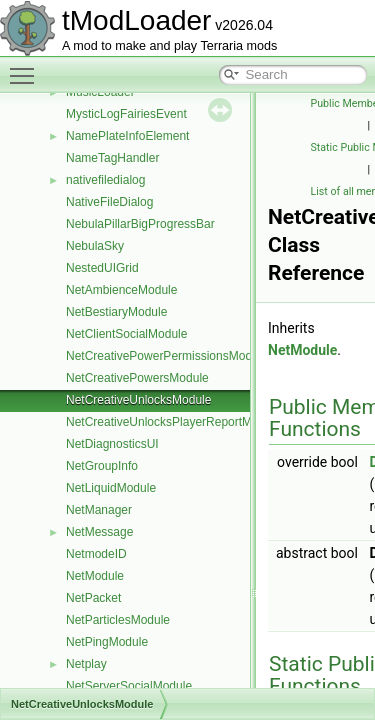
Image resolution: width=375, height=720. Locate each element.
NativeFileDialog (109, 202)
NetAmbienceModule (121, 290)
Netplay (86, 664)
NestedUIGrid (102, 268)
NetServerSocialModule (129, 686)
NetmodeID (96, 554)
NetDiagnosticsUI (112, 444)
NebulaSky (95, 246)
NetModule (95, 576)
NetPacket (93, 598)
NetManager (99, 510)
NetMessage (99, 532)
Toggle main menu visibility (27, 67)
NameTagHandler (112, 158)
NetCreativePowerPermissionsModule (167, 356)
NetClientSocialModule (126, 334)
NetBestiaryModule (116, 312)
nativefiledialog (105, 180)
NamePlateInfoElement (127, 136)
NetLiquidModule (111, 488)
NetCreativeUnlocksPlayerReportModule (173, 422)
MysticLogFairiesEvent (126, 114)
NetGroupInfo (102, 466)
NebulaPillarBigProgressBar (140, 224)
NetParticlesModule (118, 620)
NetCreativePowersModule (137, 378)
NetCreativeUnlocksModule (138, 400)
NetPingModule (107, 642)
